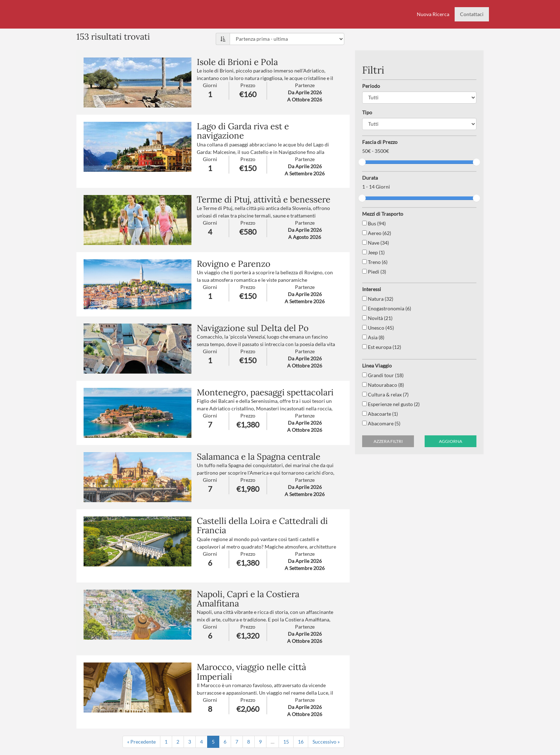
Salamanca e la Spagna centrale (259, 457)
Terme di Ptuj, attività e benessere (264, 199)
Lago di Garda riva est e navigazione (243, 131)
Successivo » (326, 742)
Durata (370, 178)
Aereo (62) (377, 233)
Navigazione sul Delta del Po (253, 328)
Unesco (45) (378, 328)
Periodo (371, 86)
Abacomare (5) (381, 423)
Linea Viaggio (377, 366)
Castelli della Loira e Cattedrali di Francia (262, 526)
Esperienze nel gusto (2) (391, 404)
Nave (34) (376, 243)
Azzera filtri (388, 441)
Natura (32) (378, 299)
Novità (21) (377, 318)
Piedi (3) (374, 272)
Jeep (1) (373, 252)
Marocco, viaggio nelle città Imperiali (251, 672)
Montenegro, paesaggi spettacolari (265, 392)
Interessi (372, 289)
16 (301, 742)
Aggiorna (451, 441)
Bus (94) (374, 223)
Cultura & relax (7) (385, 394)
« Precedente (141, 742)
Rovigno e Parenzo (234, 264)
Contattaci (472, 14)
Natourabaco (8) (383, 385)
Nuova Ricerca (433, 14)
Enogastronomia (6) (387, 308)
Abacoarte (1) (380, 414)
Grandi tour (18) (383, 375)
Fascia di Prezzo (380, 142)
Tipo (367, 112)
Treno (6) (375, 262)
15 (286, 742)
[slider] (362, 162)
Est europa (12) (382, 347)
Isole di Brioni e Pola (237, 62)
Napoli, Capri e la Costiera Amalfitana (248, 599)
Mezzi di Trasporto (383, 214)
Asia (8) (373, 337)
